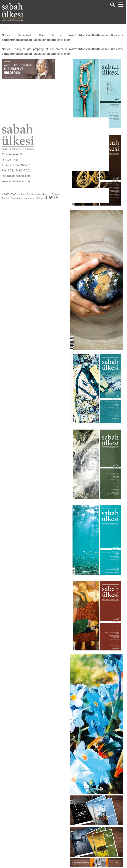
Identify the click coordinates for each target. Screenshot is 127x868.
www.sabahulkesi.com (16, 181)
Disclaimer (16, 198)
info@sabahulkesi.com (16, 176)
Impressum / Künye (34, 198)
